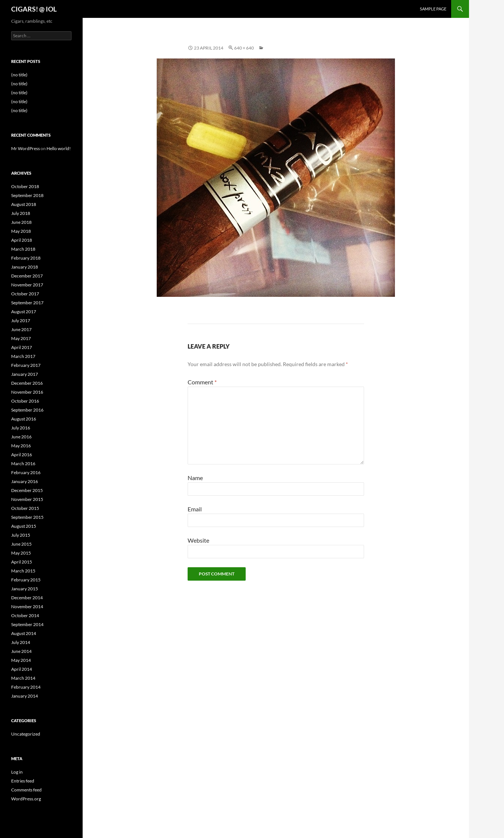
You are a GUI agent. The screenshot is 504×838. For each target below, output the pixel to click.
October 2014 (25, 615)
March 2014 (23, 678)
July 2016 (21, 428)
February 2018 (26, 258)
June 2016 (21, 437)
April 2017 (22, 347)
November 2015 (27, 499)
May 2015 (21, 553)
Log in (17, 772)
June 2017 (21, 329)
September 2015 (27, 517)
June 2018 (21, 222)
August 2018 (24, 204)
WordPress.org (26, 799)
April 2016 (22, 455)
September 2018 (27, 195)
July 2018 (21, 213)
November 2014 (27, 607)
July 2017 (21, 320)
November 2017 (27, 285)
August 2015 (24, 526)
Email (195, 509)
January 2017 (25, 374)
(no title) (19, 75)
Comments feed (26, 790)
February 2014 (26, 687)
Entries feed (23, 781)
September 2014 (27, 624)
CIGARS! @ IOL (34, 9)
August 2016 (24, 419)
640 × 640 (244, 48)
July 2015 (21, 535)
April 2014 (22, 669)
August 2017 (24, 312)
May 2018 (21, 231)
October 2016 (25, 401)
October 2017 (25, 294)
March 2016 (23, 464)
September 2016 (27, 410)
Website (198, 540)
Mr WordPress (25, 148)
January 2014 (25, 696)
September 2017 (27, 303)
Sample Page (433, 9)
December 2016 (27, 383)
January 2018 (25, 267)
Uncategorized (26, 734)
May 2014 (21, 660)
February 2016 (26, 472)
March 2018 (23, 249)
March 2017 (23, 356)
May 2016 (21, 446)
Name (195, 478)
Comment (202, 382)
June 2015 (21, 544)
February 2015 (26, 580)
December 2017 (27, 276)
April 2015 (22, 562)
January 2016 (25, 481)
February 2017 (26, 365)
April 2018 (22, 240)
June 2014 (21, 651)
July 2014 (21, 642)
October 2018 (25, 186)
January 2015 (25, 589)
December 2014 (27, 598)
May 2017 (21, 338)
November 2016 (27, 392)
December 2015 (27, 490)
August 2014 (24, 633)
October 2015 (25, 508)
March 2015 (23, 571)
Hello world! (59, 148)
